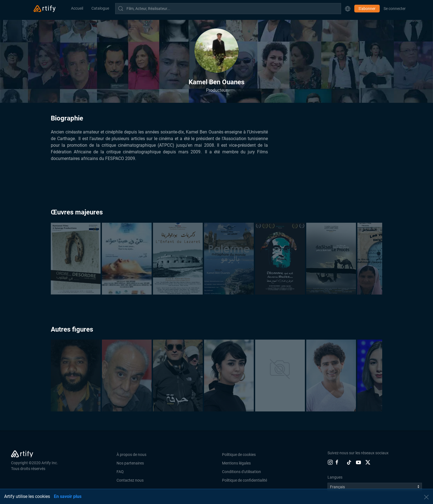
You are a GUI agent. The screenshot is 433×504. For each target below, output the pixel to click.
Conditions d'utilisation (241, 472)
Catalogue (100, 8)
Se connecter (395, 9)
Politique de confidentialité (245, 480)
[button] (348, 9)
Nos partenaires (130, 463)
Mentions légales (236, 463)
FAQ (120, 472)
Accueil (77, 8)
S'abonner (367, 9)
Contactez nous (130, 480)
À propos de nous (131, 455)
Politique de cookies (239, 455)
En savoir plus (68, 496)
